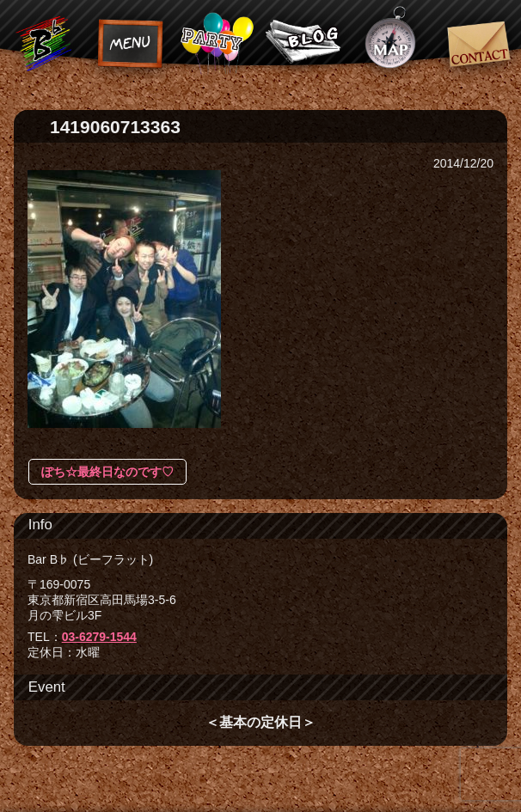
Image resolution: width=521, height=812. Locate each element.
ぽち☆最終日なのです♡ (107, 472)
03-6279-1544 (99, 637)
